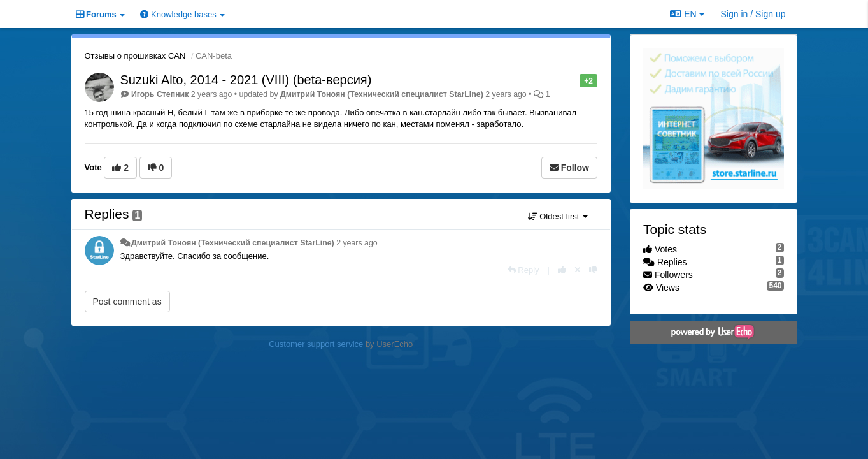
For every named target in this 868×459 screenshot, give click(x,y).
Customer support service (316, 344)
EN (687, 14)
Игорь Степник (160, 94)
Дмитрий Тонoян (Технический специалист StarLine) (382, 94)
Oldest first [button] (558, 216)
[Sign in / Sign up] (753, 14)
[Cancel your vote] (578, 270)
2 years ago (357, 243)
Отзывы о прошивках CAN (135, 56)
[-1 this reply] (593, 270)
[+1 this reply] (562, 270)
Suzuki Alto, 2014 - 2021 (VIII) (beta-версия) (246, 80)
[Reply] (523, 270)
